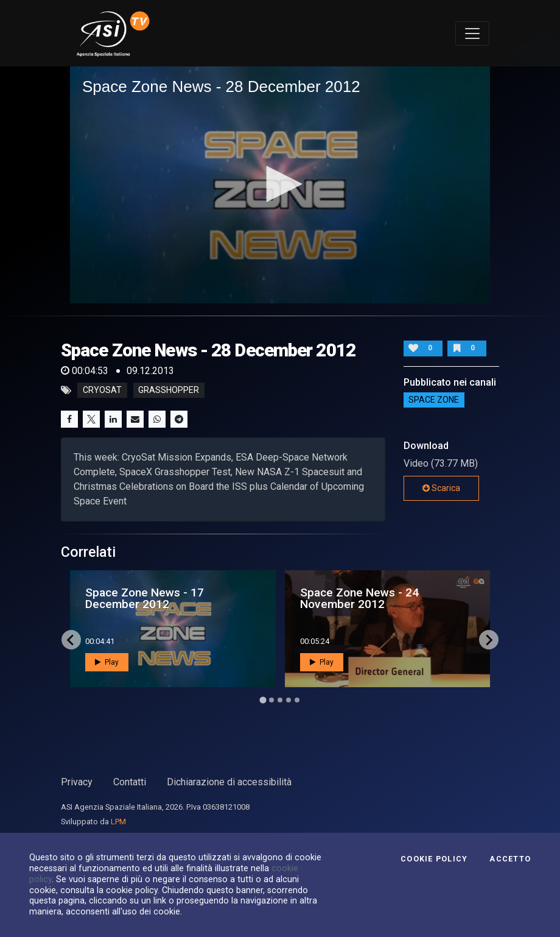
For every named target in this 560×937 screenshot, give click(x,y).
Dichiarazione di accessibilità (229, 782)
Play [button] (107, 662)
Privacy (77, 782)
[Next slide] (489, 640)
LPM (118, 822)
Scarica (441, 488)
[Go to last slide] (71, 640)
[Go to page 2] (271, 700)
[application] (280, 185)
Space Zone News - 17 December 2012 (145, 598)
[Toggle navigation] (472, 34)
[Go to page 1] (263, 700)
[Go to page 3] (280, 700)
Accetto (510, 859)
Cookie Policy (434, 859)
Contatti (130, 782)
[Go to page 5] (297, 700)
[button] (280, 184)
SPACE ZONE (434, 400)
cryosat (102, 391)
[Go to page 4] (289, 700)
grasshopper (169, 391)
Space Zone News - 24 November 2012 (359, 598)
